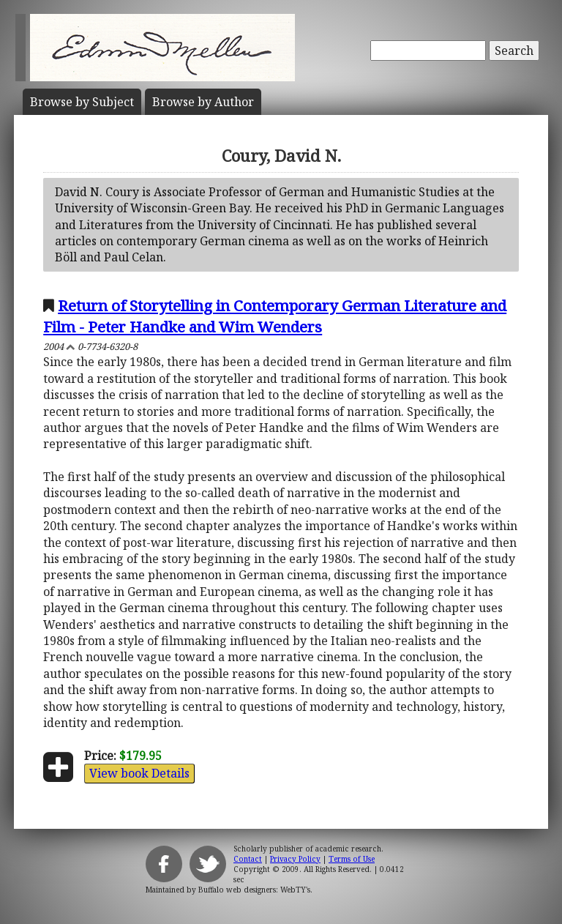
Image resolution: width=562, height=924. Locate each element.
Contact (248, 859)
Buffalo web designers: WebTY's (254, 890)
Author (203, 102)
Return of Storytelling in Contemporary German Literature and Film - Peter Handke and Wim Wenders (275, 316)
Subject (82, 102)
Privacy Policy (295, 859)
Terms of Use (352, 859)
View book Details (139, 773)
